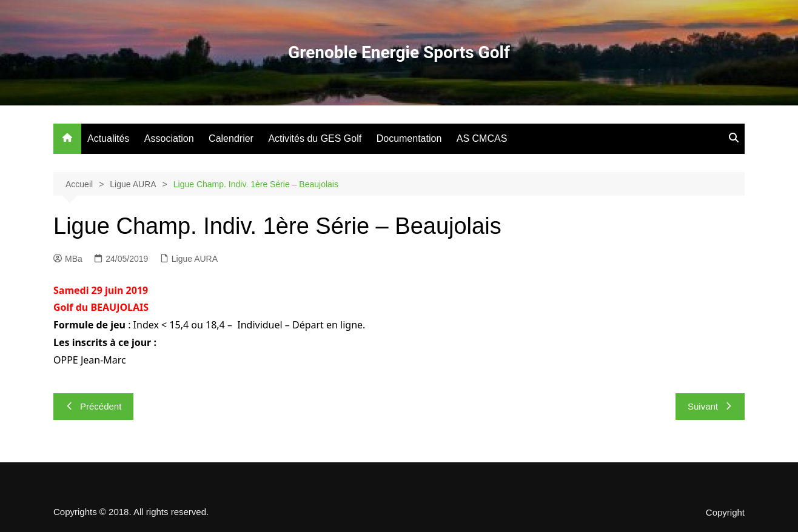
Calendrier (231, 138)
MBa (68, 259)
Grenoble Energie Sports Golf (399, 52)
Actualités (108, 138)
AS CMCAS (482, 138)
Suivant (710, 406)
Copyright (725, 513)
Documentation (409, 138)
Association (169, 138)
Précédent (93, 406)
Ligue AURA (195, 259)
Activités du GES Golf (315, 138)
